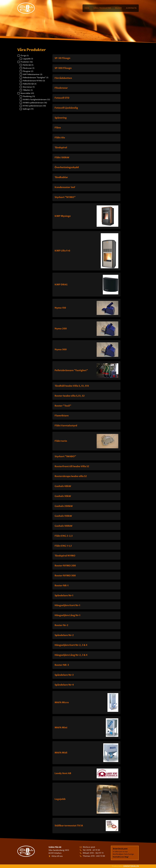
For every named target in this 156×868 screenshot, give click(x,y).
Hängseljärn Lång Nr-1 (67, 615)
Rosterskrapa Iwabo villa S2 (71, 476)
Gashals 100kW (63, 526)
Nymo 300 (61, 350)
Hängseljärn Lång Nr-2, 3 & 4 (71, 655)
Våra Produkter (102, 8)
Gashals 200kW (64, 506)
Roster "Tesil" (63, 406)
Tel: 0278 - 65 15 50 (91, 850)
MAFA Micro (62, 702)
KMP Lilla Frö (62, 251)
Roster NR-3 (62, 665)
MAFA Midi (61, 753)
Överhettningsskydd (67, 167)
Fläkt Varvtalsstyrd (66, 426)
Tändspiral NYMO (65, 556)
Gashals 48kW (63, 486)
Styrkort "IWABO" (65, 456)
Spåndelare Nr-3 (64, 675)
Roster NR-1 (62, 586)
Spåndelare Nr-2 (64, 635)
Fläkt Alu (60, 138)
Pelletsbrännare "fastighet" (71, 370)
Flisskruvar (61, 88)
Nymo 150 (60, 308)
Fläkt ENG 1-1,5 (63, 546)
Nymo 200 (61, 329)
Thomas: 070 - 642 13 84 (94, 856)
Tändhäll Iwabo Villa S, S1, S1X (72, 386)
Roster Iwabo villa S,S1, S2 (70, 396)
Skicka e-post (89, 847)
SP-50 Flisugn (62, 58)
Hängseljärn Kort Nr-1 (67, 605)
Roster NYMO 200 (65, 566)
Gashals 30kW (63, 496)
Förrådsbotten (63, 78)
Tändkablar (61, 177)
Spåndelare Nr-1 (64, 596)
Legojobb (60, 799)
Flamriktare (62, 416)
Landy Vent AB (63, 773)
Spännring (61, 118)
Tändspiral (61, 148)
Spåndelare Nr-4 (64, 685)
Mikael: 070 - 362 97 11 (93, 853)
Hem (87, 8)
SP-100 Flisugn (63, 68)
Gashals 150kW (63, 516)
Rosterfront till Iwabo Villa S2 (72, 466)
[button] (34, 56)
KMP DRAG (61, 285)
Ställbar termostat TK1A (69, 826)
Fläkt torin (61, 441)
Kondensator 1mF (65, 187)
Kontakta (131, 8)
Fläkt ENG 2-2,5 (64, 536)
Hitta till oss (57, 856)
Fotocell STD (62, 98)
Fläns (58, 128)
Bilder (118, 8)
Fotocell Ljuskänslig (66, 108)
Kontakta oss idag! (121, 857)
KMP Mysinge (63, 216)
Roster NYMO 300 (65, 576)
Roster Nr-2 (61, 625)
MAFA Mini (61, 728)
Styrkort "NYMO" (65, 197)
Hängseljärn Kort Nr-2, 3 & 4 (71, 645)
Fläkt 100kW (62, 158)
